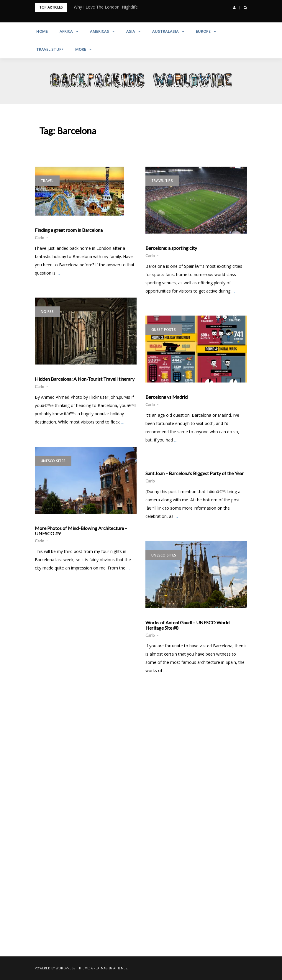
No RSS (47, 312)
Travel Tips (162, 181)
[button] (234, 8)
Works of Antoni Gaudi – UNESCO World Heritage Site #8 (187, 625)
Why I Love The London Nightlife (106, 7)
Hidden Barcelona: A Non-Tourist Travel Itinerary (85, 379)
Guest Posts (164, 330)
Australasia (165, 31)
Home (42, 31)
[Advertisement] (141, 759)
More (81, 49)
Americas (100, 31)
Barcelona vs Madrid (167, 397)
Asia (131, 31)
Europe (203, 31)
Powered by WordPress (55, 968)
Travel (47, 181)
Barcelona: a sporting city (171, 248)
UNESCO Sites (53, 461)
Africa (66, 31)
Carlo (40, 238)
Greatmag (100, 968)
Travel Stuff (50, 49)
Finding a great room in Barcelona (69, 230)
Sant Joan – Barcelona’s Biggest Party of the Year (195, 473)
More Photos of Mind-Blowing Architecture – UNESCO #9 (81, 531)
